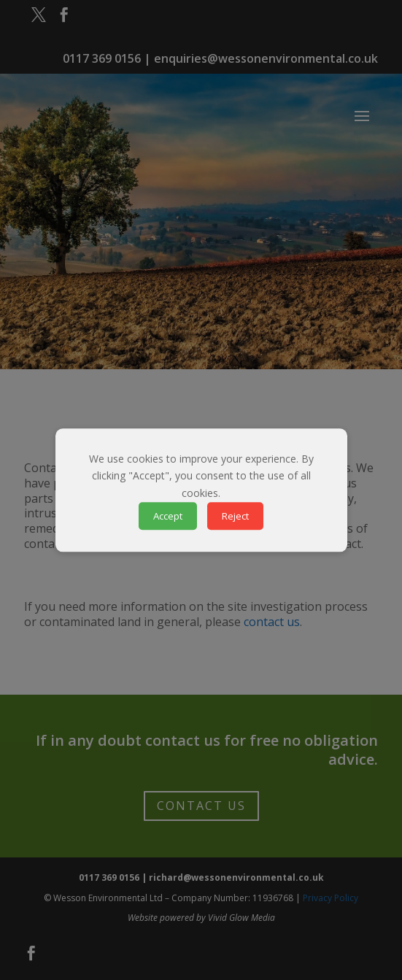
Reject (235, 516)
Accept (168, 516)
